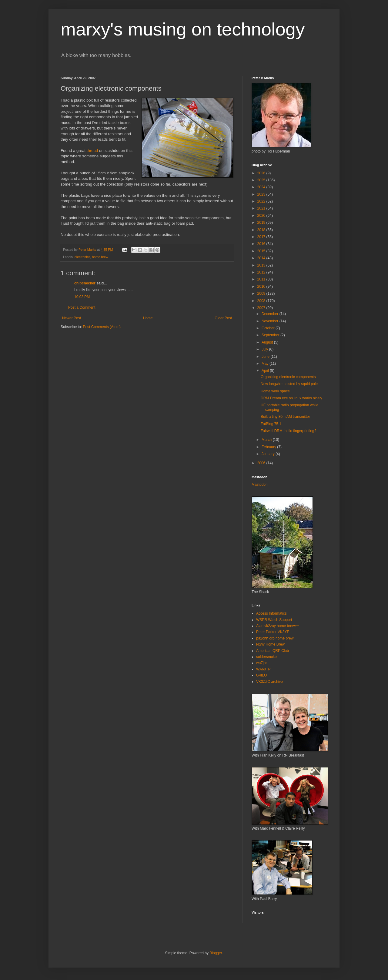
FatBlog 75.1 (271, 424)
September (271, 335)
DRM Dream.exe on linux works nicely (291, 398)
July (265, 349)
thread (92, 151)
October (269, 328)
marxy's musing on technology (183, 29)
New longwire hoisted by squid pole (289, 384)
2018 (262, 230)
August (268, 342)
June (266, 357)
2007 (262, 308)
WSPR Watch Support (274, 620)
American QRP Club (273, 651)
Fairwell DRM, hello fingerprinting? (288, 431)
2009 (262, 294)
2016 (262, 244)
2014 (262, 258)
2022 (262, 201)
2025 (262, 180)
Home (148, 318)
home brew (100, 257)
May (266, 364)
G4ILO (261, 675)
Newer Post (72, 318)
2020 (262, 216)
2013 (262, 265)
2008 (262, 301)
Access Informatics (271, 613)
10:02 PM (82, 297)
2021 (262, 208)
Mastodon (260, 485)
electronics (82, 257)
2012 (262, 272)
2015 (262, 251)
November (271, 321)
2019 (262, 223)
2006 (262, 463)
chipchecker (85, 283)
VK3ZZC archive (269, 682)
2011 (262, 279)
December (271, 314)
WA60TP (263, 669)
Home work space (275, 391)
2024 (262, 187)
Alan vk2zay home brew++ (278, 626)
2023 (262, 194)
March (267, 440)
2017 (262, 237)
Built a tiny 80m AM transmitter (285, 417)
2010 (262, 287)
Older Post (223, 318)
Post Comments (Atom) (102, 327)
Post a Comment (82, 307)
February (269, 447)
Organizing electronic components (288, 377)
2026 (262, 173)
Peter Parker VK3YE (273, 632)
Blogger (216, 953)
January (269, 454)
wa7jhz (262, 663)
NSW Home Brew (270, 644)
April (266, 371)
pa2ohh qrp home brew (275, 638)
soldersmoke (266, 657)
